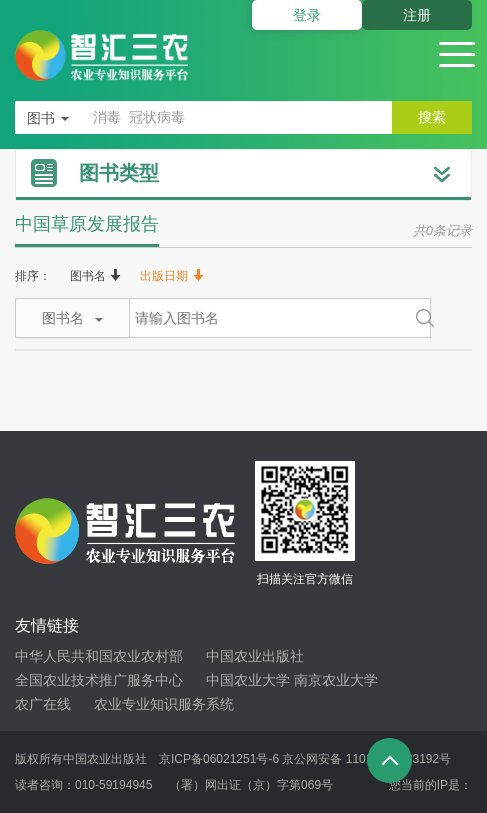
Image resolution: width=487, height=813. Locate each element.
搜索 (432, 117)
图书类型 (119, 173)
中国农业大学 (248, 680)
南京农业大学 (336, 680)
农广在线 (43, 704)
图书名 (95, 276)
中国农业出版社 (255, 656)
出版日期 (171, 276)
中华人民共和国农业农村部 (99, 656)
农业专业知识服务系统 (164, 704)
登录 (307, 15)
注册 (417, 15)
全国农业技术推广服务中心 (99, 680)
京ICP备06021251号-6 (219, 759)
